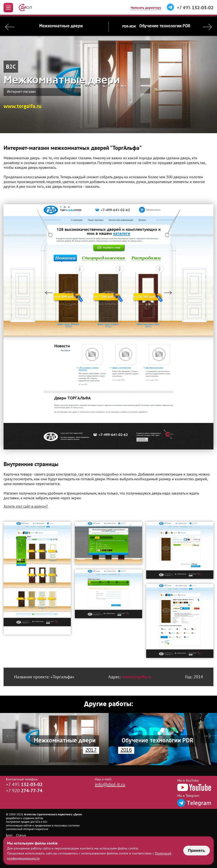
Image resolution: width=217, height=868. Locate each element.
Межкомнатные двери (61, 26)
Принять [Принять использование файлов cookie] (197, 851)
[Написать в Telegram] (170, 7)
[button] (10, 26)
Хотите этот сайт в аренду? (26, 506)
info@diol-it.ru (110, 784)
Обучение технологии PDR (157, 26)
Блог (9, 835)
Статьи (21, 835)
